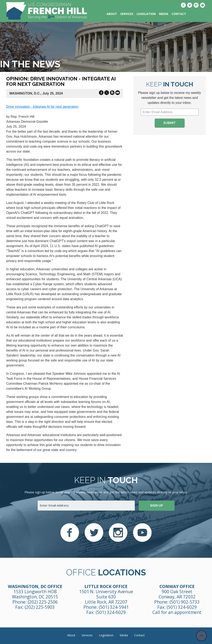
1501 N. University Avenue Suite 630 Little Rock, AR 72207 (106, 597)
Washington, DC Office (35, 586)
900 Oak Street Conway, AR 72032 (177, 594)
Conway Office (177, 586)
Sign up (157, 506)
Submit (170, 123)
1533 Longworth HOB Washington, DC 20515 (35, 594)
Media (164, 14)
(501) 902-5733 (185, 602)
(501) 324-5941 (114, 607)
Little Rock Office (106, 586)
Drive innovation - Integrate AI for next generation (42, 107)
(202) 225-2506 (43, 602)
